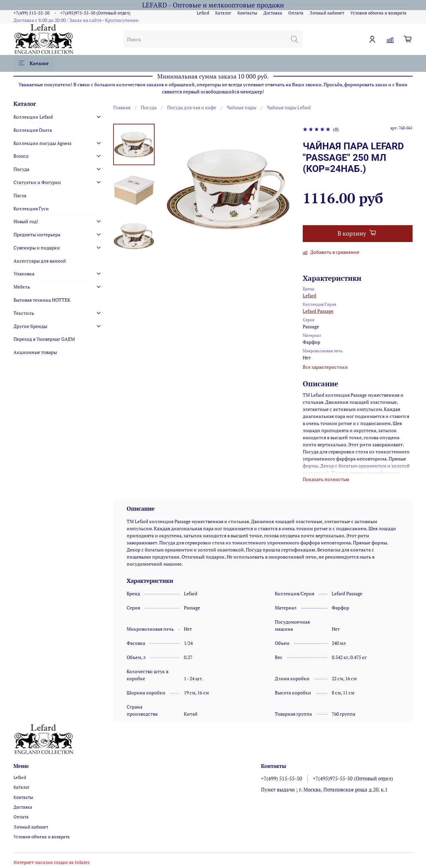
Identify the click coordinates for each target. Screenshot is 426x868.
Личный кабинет (327, 13)
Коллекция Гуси (31, 208)
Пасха (20, 195)
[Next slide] (134, 246)
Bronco (21, 156)
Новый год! (26, 221)
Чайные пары (241, 107)
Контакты (247, 13)
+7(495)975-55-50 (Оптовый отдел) (95, 13)
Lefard (203, 13)
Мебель (22, 287)
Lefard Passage (318, 311)
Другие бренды (30, 326)
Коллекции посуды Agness (42, 143)
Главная (122, 107)
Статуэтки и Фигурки (37, 182)
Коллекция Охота (33, 130)
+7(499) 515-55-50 (31, 13)
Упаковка (24, 274)
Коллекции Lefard (33, 117)
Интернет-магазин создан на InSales (52, 862)
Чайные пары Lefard (289, 107)
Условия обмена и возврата (378, 13)
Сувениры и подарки (37, 248)
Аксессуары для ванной (40, 261)
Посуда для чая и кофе (192, 107)
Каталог (223, 13)
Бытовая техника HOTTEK (42, 300)
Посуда (149, 107)
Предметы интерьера (37, 234)
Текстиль (24, 313)
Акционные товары (35, 352)
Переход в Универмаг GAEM (44, 339)
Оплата (296, 13)
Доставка (273, 13)
